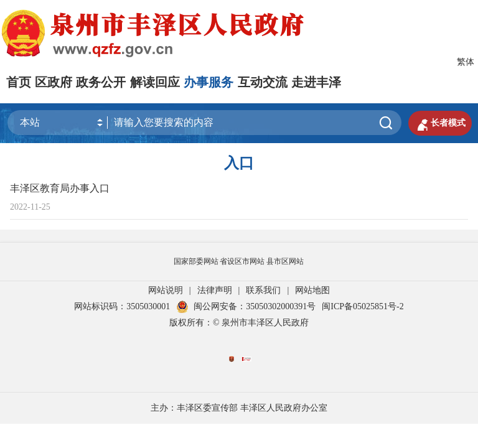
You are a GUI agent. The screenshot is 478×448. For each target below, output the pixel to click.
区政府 (54, 82)
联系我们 (263, 290)
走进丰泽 (316, 82)
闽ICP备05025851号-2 (363, 306)
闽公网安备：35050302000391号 (246, 306)
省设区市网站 (242, 261)
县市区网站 (285, 261)
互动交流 (263, 82)
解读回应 (155, 82)
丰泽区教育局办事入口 (60, 188)
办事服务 (209, 82)
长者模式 (440, 123)
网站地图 (312, 290)
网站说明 (166, 290)
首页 (19, 82)
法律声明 (215, 290)
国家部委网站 (196, 261)
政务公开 (101, 82)
